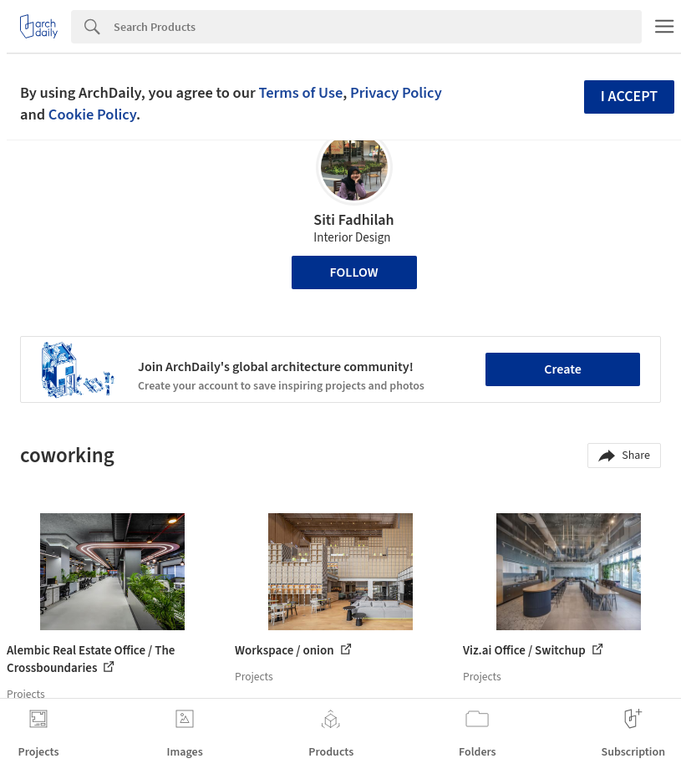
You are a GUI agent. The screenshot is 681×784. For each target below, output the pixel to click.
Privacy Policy (396, 93)
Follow (354, 272)
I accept (629, 97)
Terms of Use (300, 93)
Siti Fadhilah (353, 220)
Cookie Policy (92, 115)
